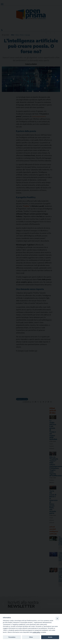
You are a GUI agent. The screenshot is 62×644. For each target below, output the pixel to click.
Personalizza (12, 637)
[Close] (57, 619)
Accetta (50, 637)
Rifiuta (31, 637)
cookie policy (36, 632)
